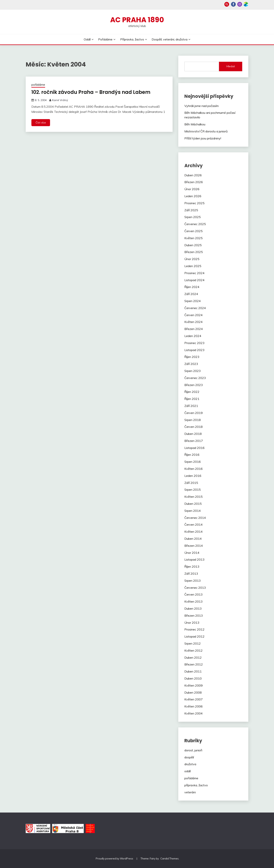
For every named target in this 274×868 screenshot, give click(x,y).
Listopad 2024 (194, 280)
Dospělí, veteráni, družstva (170, 39)
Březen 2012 (194, 664)
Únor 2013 (192, 623)
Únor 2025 (192, 259)
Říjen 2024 (192, 287)
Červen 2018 (194, 427)
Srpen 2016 (193, 462)
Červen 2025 (194, 231)
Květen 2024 (194, 322)
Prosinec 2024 (194, 273)
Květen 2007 (194, 699)
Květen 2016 (194, 469)
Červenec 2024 (195, 308)
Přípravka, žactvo (132, 39)
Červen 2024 (194, 315)
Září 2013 (191, 574)
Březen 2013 (194, 616)
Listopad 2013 (194, 559)
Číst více (41, 123)
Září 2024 (191, 294)
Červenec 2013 (195, 588)
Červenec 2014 (195, 518)
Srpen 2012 (193, 643)
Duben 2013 (193, 608)
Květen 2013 (194, 601)
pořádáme (38, 85)
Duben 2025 (193, 245)
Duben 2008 (193, 692)
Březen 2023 (194, 385)
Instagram (240, 4)
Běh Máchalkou (195, 124)
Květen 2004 (194, 713)
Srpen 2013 (193, 581)
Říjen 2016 (192, 455)
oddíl (188, 771)
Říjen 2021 (192, 399)
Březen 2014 (194, 546)
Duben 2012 (193, 658)
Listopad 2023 (194, 350)
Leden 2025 (193, 266)
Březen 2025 (194, 252)
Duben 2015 (193, 504)
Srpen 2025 (193, 217)
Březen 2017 (194, 441)
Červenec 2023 (195, 378)
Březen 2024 (194, 329)
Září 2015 (191, 483)
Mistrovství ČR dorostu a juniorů (206, 131)
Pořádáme (105, 39)
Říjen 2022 (192, 392)
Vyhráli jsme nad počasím (202, 106)
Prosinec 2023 (194, 343)
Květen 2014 (194, 532)
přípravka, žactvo (196, 785)
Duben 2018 (193, 434)
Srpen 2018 (193, 420)
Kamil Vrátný (60, 100)
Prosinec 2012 (194, 629)
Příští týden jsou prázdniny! (203, 138)
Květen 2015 (194, 497)
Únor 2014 (192, 553)
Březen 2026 (194, 182)
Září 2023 (191, 364)
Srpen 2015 (193, 490)
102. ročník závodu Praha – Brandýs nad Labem (91, 92)
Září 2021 (191, 406)
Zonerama (246, 4)
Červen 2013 (194, 594)
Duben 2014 (193, 539)
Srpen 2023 (193, 371)
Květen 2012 (194, 650)
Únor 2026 (192, 189)
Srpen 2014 (193, 511)
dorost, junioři (193, 750)
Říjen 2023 (192, 357)
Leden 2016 (193, 476)
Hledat (231, 66)
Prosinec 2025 (194, 203)
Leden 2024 (193, 336)
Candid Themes (170, 859)
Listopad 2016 (194, 448)
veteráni (190, 792)
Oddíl (87, 39)
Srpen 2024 (193, 301)
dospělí (189, 757)
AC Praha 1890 (137, 20)
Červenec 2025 (195, 224)
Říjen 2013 (192, 567)
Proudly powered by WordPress (115, 859)
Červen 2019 (194, 413)
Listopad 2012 (194, 636)
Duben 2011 (193, 671)
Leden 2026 (193, 196)
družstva (190, 764)
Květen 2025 (194, 238)
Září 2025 (191, 210)
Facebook (233, 4)
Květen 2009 (194, 685)
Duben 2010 (193, 678)
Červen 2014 (194, 525)
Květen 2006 (194, 706)
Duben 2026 (193, 175)
